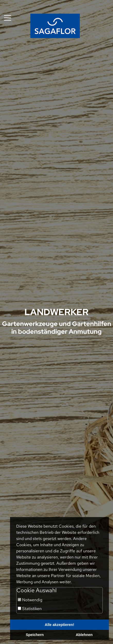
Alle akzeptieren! (59, 625)
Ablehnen (84, 635)
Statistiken (30, 609)
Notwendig (30, 600)
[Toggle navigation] (8, 18)
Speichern (35, 635)
